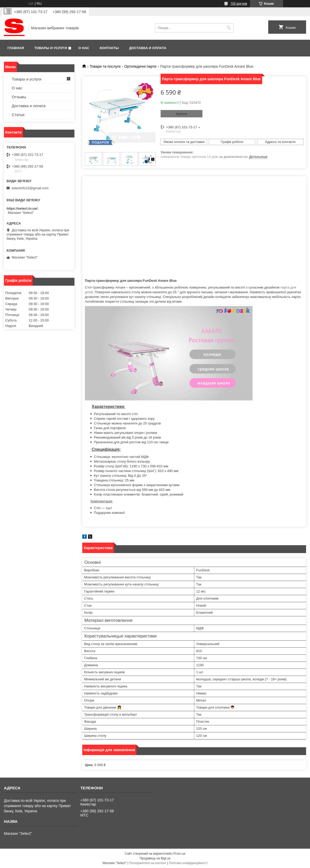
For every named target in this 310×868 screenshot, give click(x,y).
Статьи (18, 115)
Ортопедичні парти (140, 66)
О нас (84, 48)
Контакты (109, 48)
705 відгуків (239, 4)
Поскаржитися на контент (148, 863)
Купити (182, 114)
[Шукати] (229, 28)
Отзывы (19, 97)
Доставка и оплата (148, 48)
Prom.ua (179, 854)
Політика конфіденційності (188, 863)
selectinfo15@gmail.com (30, 188)
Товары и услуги (51, 48)
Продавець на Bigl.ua (155, 858)
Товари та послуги (105, 66)
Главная (16, 48)
